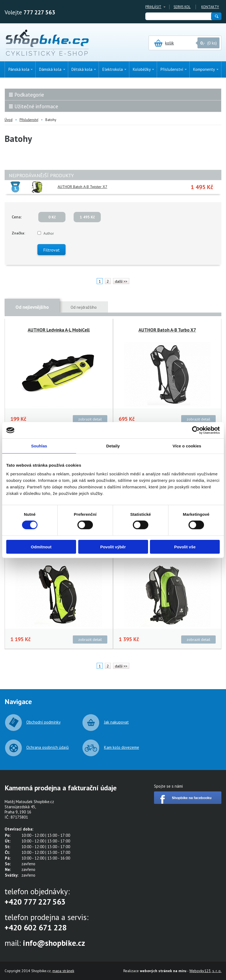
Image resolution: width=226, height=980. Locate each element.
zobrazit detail (90, 419)
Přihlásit (153, 7)
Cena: (17, 217)
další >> (121, 281)
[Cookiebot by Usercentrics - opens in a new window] (196, 430)
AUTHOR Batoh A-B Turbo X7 (167, 330)
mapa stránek (63, 971)
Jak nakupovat (116, 722)
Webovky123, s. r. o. (205, 971)
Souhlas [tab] (39, 446)
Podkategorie (29, 95)
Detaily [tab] (113, 446)
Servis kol (182, 7)
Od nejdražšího (84, 307)
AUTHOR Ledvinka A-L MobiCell (59, 330)
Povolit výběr (113, 547)
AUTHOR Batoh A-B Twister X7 (82, 187)
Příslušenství (29, 120)
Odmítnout (41, 547)
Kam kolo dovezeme (122, 747)
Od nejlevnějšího (32, 307)
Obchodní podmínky (43, 722)
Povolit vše (185, 547)
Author (49, 233)
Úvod (9, 120)
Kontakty (210, 7)
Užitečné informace (36, 106)
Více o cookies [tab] (187, 446)
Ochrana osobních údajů (48, 747)
